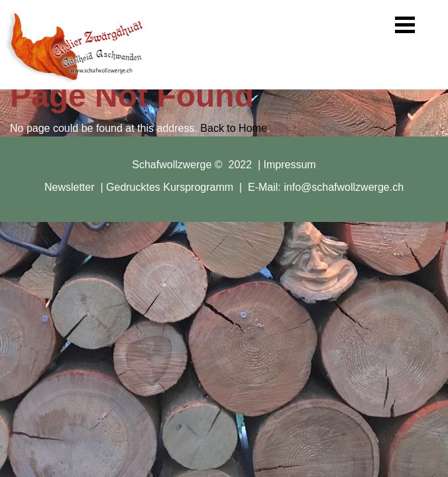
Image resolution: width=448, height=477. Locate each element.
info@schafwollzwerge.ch (344, 187)
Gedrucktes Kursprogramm (170, 187)
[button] (405, 25)
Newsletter (70, 187)
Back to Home (233, 128)
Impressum (290, 165)
